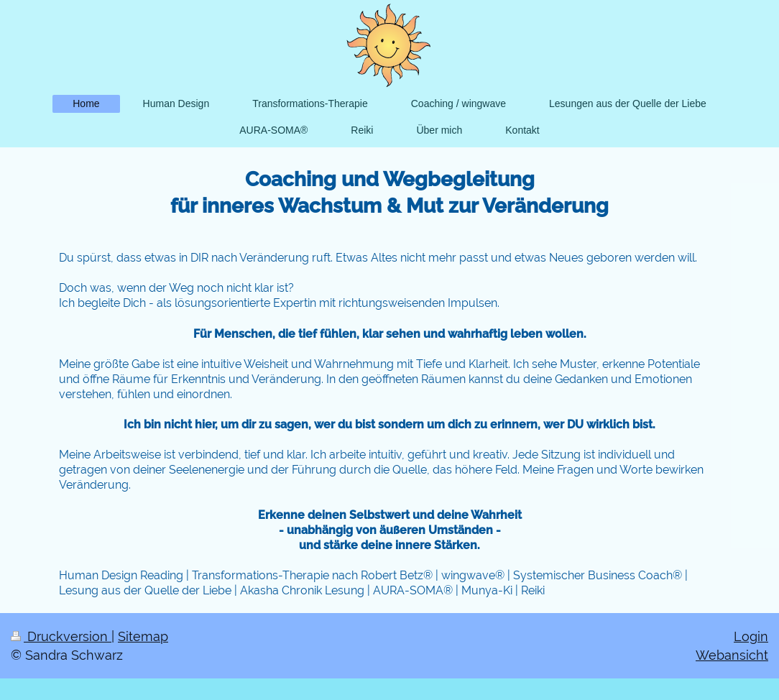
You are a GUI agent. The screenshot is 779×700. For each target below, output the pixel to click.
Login (751, 636)
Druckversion (61, 636)
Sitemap (143, 636)
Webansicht (732, 655)
